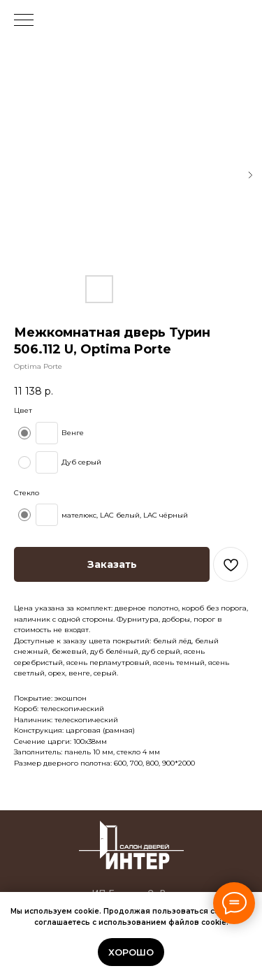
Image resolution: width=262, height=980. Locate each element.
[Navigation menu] (24, 21)
